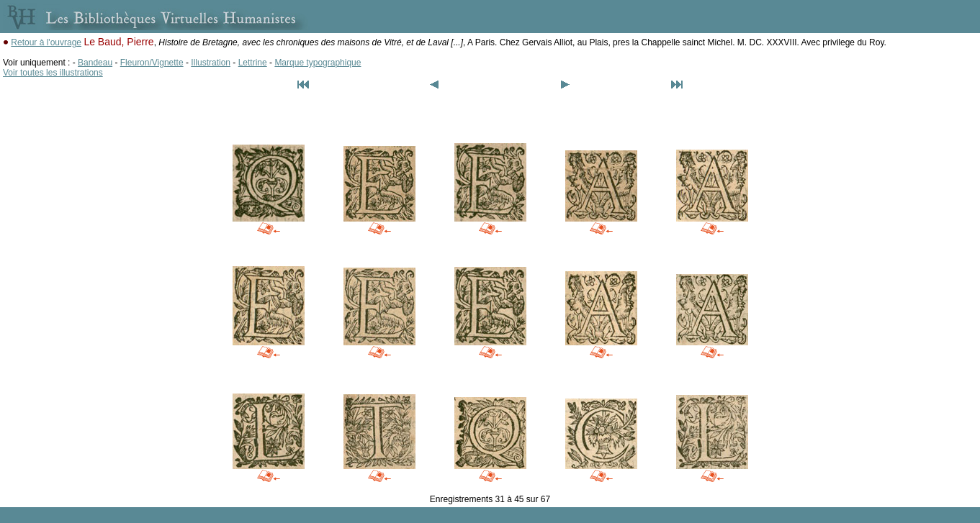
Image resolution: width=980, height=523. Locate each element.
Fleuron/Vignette (152, 63)
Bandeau (95, 63)
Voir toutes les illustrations (53, 73)
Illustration (211, 63)
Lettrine (253, 63)
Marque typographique (318, 63)
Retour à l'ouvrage (46, 42)
